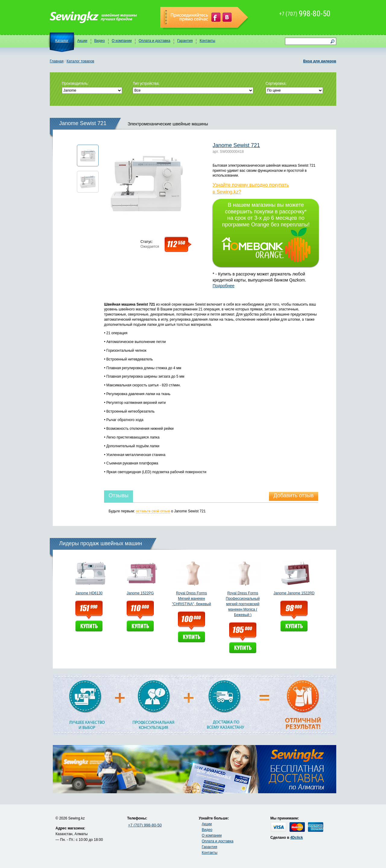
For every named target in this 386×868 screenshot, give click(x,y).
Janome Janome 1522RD (294, 593)
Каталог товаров (81, 61)
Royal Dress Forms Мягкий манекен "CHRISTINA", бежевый (191, 599)
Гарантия (185, 41)
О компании (122, 41)
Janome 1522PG (140, 593)
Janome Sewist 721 (236, 145)
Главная (57, 61)
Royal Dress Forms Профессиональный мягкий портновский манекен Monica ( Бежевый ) (243, 604)
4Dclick (296, 838)
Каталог (62, 41)
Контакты (207, 41)
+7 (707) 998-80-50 (145, 825)
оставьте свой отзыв (153, 511)
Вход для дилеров (320, 61)
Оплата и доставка (155, 41)
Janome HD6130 (89, 593)
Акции (82, 41)
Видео (100, 41)
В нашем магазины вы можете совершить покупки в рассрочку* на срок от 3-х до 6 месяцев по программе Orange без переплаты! (266, 232)
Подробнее (224, 286)
